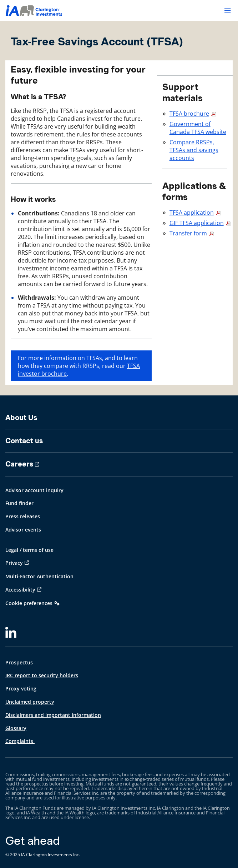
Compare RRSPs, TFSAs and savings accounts (194, 150)
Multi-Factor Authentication (39, 576)
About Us (21, 418)
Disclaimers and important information (53, 715)
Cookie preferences (29, 603)
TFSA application (192, 213)
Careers (19, 464)
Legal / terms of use (29, 550)
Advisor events (23, 530)
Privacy (14, 563)
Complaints (20, 741)
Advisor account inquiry (34, 490)
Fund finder (19, 503)
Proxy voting (21, 689)
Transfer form (188, 233)
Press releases (23, 516)
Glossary (16, 728)
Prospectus (19, 662)
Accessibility (20, 590)
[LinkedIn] (11, 633)
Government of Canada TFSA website (198, 128)
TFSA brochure (189, 114)
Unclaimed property (30, 702)
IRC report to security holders (42, 675)
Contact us (24, 441)
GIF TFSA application (197, 223)
